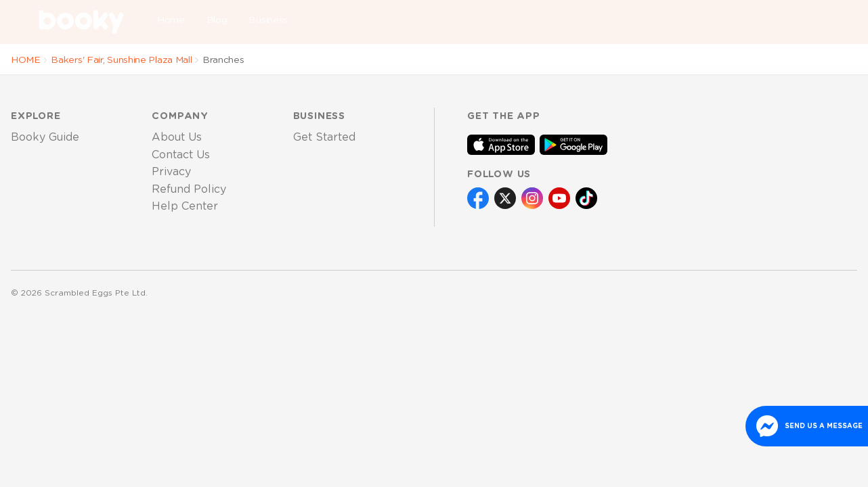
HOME (26, 60)
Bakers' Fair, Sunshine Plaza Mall (121, 60)
